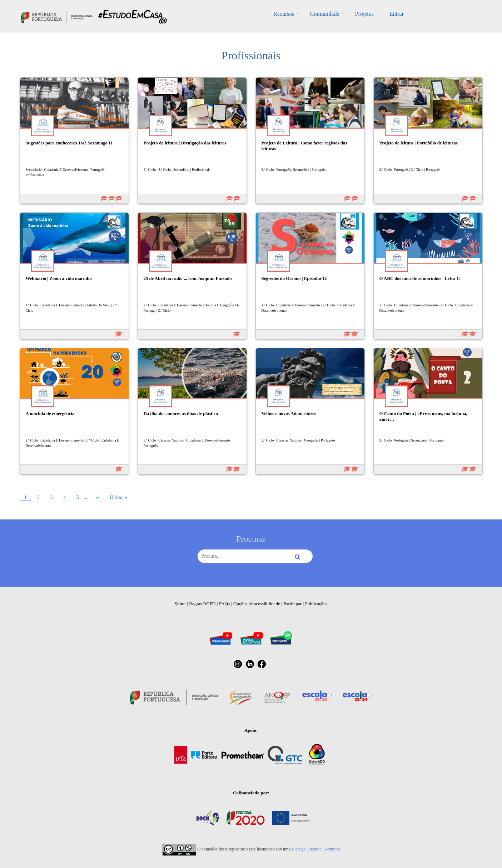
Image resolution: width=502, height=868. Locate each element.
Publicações (316, 604)
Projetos (364, 14)
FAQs (224, 604)
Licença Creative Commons (316, 849)
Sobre (180, 604)
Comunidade (325, 14)
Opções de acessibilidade (257, 604)
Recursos (284, 14)
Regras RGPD (202, 604)
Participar (292, 604)
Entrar (397, 14)
